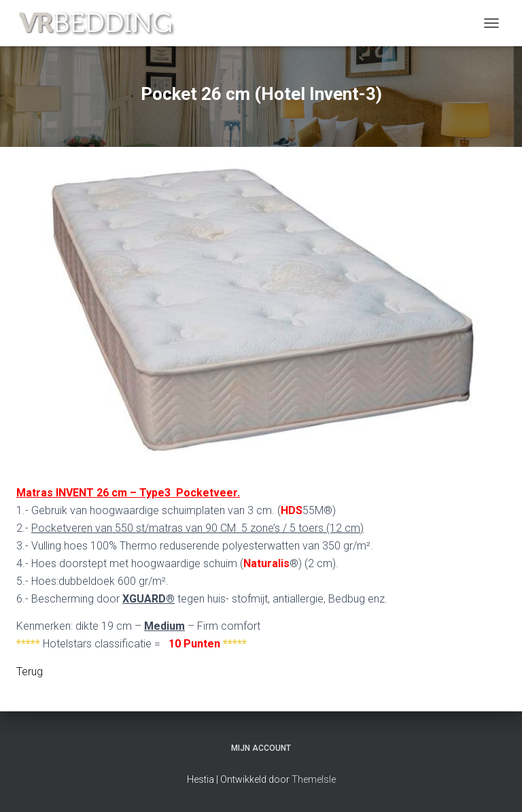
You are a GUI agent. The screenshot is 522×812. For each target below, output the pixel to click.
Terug (30, 672)
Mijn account (261, 748)
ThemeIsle (314, 779)
